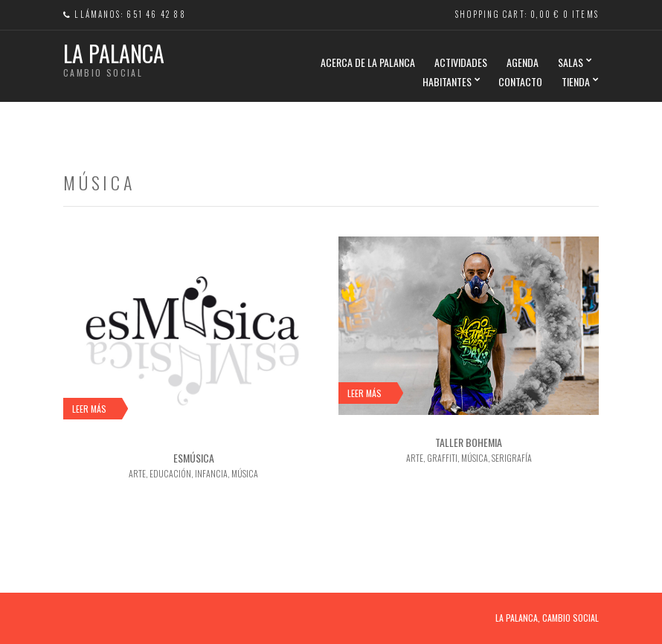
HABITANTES (447, 81)
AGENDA (523, 62)
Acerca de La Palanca (368, 62)
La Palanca (114, 53)
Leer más (89, 409)
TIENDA (576, 81)
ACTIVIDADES (461, 62)
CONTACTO (520, 81)
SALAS (571, 62)
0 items (581, 14)
